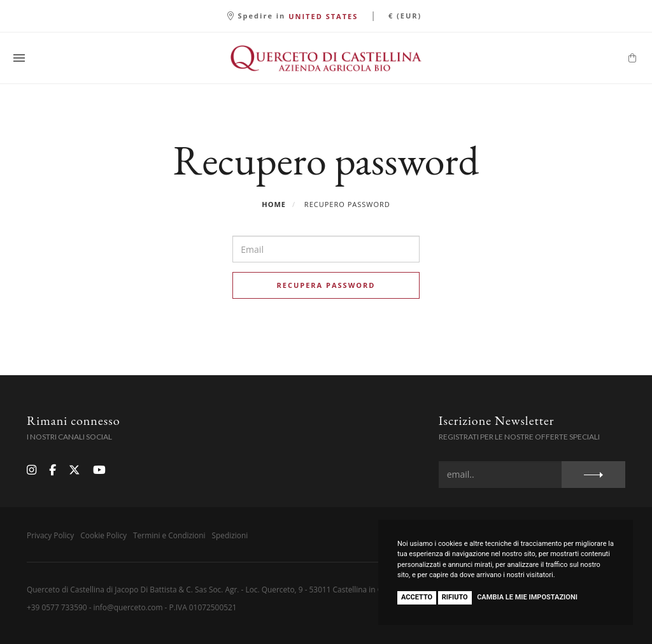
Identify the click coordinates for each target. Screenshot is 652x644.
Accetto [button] (417, 597)
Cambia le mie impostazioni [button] (527, 597)
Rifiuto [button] (455, 597)
